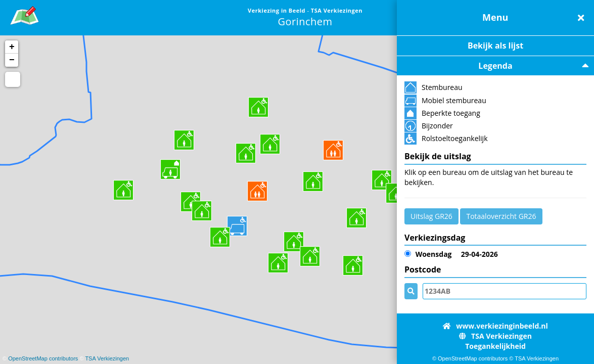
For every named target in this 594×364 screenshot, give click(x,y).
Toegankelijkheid (495, 346)
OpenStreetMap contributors (43, 358)
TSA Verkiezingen (107, 358)
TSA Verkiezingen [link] (337, 10)
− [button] (12, 60)
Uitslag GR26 (431, 216)
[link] (25, 14)
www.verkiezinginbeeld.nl (495, 326)
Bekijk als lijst (495, 45)
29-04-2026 (451, 254)
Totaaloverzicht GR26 (501, 216)
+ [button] (12, 47)
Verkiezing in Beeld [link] (277, 10)
